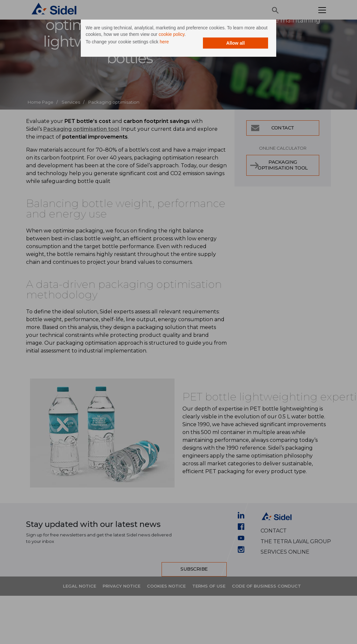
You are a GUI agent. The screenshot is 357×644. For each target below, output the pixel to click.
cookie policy (171, 34)
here (164, 42)
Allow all (236, 43)
